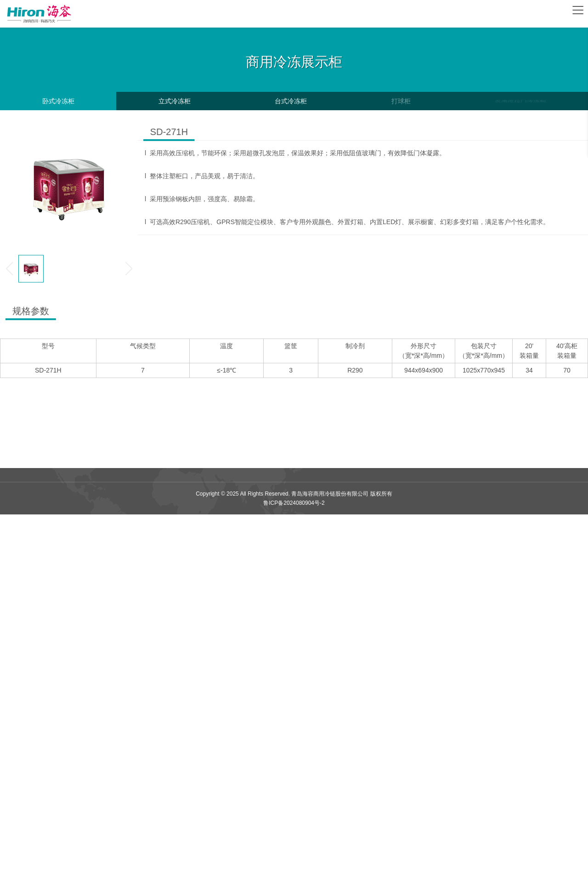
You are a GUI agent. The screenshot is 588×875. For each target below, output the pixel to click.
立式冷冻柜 (175, 101)
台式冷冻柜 (291, 101)
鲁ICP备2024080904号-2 (294, 503)
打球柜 (401, 101)
